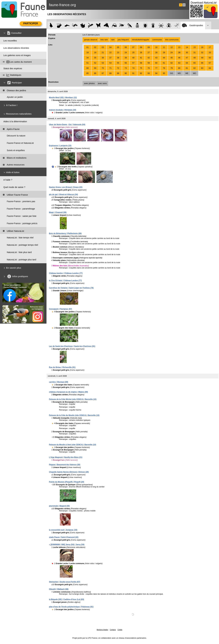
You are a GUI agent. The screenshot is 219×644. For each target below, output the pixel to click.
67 (210, 63)
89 (118, 73)
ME (187, 73)
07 (133, 47)
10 (156, 47)
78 (164, 68)
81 (187, 68)
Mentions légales (102, 630)
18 (87, 52)
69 (95, 68)
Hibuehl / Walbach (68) (59, 589)
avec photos (89, 83)
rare (113, 40)
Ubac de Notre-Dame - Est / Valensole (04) (67, 125)
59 (149, 63)
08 (141, 47)
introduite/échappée (141, 40)
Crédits (120, 630)
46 (179, 58)
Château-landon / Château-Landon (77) (66, 273)
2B (179, 52)
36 (103, 58)
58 (141, 63)
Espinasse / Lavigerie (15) (60, 146)
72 (118, 68)
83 (202, 68)
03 (103, 47)
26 (141, 52)
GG (172, 73)
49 (202, 58)
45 (172, 58)
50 (210, 58)
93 (149, 73)
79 (172, 68)
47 (187, 58)
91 (133, 73)
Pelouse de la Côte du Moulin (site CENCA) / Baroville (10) (74, 415)
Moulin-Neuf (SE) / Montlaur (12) (63, 97)
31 (195, 52)
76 (149, 68)
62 (172, 63)
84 (210, 68)
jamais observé (91, 40)
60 (156, 63)
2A (172, 52)
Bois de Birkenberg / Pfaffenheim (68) (65, 233)
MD (179, 73)
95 (164, 73)
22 (110, 52)
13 (179, 47)
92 (141, 73)
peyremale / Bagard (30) (59, 506)
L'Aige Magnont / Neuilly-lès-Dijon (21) (66, 457)
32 (202, 52)
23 (118, 52)
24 (126, 52)
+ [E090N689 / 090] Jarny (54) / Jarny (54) (67, 545)
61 (164, 63)
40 (133, 58)
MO (195, 73)
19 (95, 52)
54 (110, 63)
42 (149, 58)
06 (126, 47)
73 (126, 68)
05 (118, 47)
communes (157, 40)
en (184, 5)
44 (164, 58)
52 (95, 63)
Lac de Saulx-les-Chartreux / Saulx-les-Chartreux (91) (72, 346)
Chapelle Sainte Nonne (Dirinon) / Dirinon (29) (69, 472)
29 (164, 52)
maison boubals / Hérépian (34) (62, 110)
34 (87, 58)
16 (202, 47)
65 (195, 63)
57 (133, 63)
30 (187, 52)
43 (156, 58)
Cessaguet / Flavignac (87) (60, 309)
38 (118, 58)
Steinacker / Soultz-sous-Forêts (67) (65, 582)
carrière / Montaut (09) (58, 382)
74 (133, 68)
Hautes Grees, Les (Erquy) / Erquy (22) (66, 187)
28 (156, 52)
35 (95, 58)
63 (179, 63)
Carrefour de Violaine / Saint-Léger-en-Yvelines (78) (71, 288)
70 (103, 68)
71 (110, 68)
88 (110, 73)
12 (172, 47)
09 (149, 47)
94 (156, 73)
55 (118, 63)
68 (87, 68)
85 (87, 73)
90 (126, 73)
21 (103, 52)
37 (110, 58)
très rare (104, 40)
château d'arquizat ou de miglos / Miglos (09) (68, 392)
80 (179, 68)
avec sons (102, 83)
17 (210, 47)
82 (195, 68)
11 (164, 47)
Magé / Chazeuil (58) (58, 212)
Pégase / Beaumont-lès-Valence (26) (65, 465)
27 (149, 52)
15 (195, 47)
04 (110, 47)
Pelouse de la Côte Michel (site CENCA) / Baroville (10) (73, 399)
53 (103, 63)
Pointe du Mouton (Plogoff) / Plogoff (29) (67, 482)
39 (126, 58)
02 (95, 47)
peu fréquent (123, 40)
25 (133, 52)
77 (156, 68)
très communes (172, 40)
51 (87, 63)
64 (187, 63)
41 (141, 58)
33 (210, 52)
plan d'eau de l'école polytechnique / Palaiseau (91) (71, 607)
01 (87, 47)
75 (141, 68)
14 (187, 47)
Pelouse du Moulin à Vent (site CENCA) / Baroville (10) (72, 445)
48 (195, 58)
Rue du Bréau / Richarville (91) (62, 367)
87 (103, 73)
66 (202, 63)
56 (126, 63)
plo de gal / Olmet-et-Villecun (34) (63, 194)
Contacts (113, 630)
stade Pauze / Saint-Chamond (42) (64, 537)
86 (95, 73)
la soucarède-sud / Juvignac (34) (63, 530)
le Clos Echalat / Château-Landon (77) (65, 281)
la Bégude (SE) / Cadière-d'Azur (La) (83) (67, 599)
